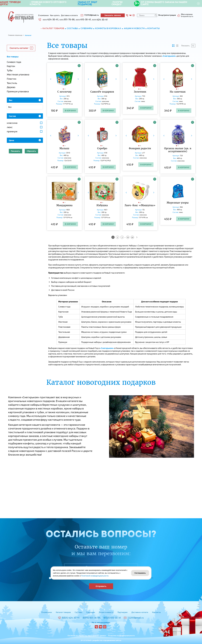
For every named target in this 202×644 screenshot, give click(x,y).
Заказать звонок (113, 15)
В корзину (70, 110)
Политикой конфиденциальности (95, 576)
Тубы (10, 70)
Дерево (11, 87)
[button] (64, 89)
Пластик (12, 79)
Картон (11, 66)
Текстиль (12, 83)
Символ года (14, 62)
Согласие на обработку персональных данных (87, 636)
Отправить (101, 586)
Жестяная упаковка (18, 74)
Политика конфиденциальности (121, 636)
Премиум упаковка (18, 91)
